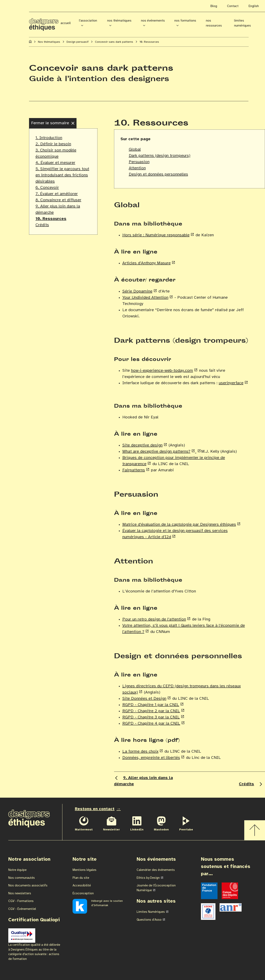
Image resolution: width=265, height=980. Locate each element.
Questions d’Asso (149, 920)
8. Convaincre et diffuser (58, 200)
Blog (214, 6)
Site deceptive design (142, 445)
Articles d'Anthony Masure (146, 263)
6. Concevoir (47, 188)
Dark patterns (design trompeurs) (160, 156)
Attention (137, 168)
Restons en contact (95, 809)
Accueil (66, 23)
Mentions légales (84, 870)
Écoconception (83, 893)
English (254, 6)
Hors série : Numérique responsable (156, 235)
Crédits (42, 225)
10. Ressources (51, 219)
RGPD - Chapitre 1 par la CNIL (151, 705)
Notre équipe (17, 870)
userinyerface (231, 383)
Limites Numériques (151, 912)
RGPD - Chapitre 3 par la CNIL (151, 717)
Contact (233, 6)
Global (135, 149)
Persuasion (139, 162)
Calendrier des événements (156, 870)
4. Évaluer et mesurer (55, 163)
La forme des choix (140, 751)
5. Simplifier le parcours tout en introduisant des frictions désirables (62, 175)
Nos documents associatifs (28, 886)
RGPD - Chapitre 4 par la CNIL (151, 723)
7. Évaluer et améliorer (57, 194)
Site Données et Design (144, 699)
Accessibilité (82, 886)
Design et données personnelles (158, 174)
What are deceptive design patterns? (156, 452)
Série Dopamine (137, 291)
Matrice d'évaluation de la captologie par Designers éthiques (179, 525)
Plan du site (81, 878)
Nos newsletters (20, 893)
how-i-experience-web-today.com (162, 371)
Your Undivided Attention (145, 298)
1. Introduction (49, 138)
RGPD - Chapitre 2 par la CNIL (151, 711)
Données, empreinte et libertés (151, 758)
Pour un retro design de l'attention (154, 619)
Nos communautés (22, 878)
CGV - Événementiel (22, 909)
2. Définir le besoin (53, 144)
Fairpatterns (134, 470)
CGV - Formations (21, 901)
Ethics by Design (148, 878)
